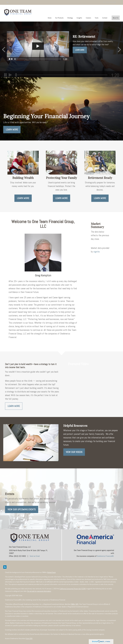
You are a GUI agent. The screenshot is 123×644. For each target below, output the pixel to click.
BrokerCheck (51, 572)
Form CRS (29, 638)
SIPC (77, 604)
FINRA (73, 604)
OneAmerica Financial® (105, 556)
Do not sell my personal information (39, 591)
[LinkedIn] (8, 2)
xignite (97, 252)
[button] (59, 18)
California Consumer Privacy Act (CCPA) (73, 589)
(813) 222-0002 (110, 2)
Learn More (80, 50)
